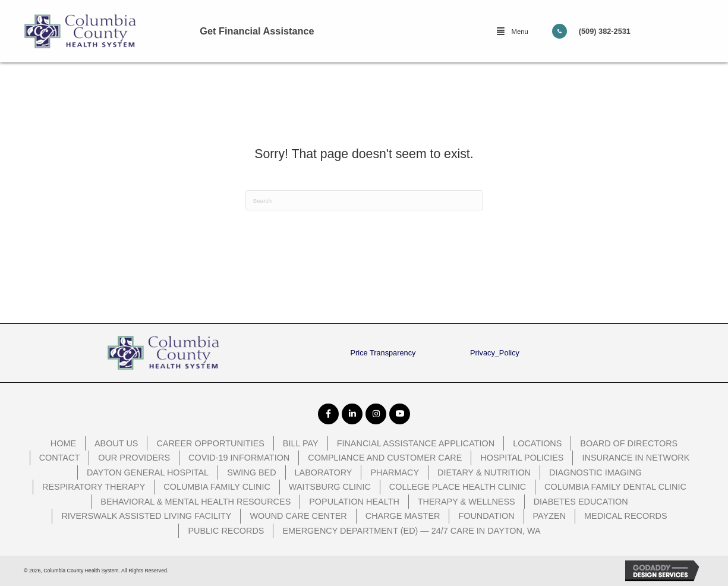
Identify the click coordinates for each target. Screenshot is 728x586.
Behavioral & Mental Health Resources (196, 502)
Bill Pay (301, 443)
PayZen (550, 516)
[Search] (364, 200)
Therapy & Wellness (467, 502)
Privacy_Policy (495, 353)
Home (63, 443)
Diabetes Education (581, 502)
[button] (512, 31)
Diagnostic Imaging (595, 472)
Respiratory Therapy (94, 487)
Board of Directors (629, 443)
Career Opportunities (210, 443)
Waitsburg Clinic (330, 487)
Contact (60, 458)
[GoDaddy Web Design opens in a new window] (665, 571)
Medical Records (626, 516)
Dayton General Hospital (148, 472)
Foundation (486, 516)
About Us (116, 443)
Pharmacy (395, 472)
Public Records (226, 531)
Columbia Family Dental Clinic (615, 487)
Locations (537, 443)
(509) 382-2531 (605, 31)
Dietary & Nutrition (484, 472)
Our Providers (134, 458)
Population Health (354, 502)
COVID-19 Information (239, 458)
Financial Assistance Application (416, 443)
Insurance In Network (636, 458)
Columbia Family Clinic (217, 487)
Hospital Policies (522, 458)
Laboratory (324, 472)
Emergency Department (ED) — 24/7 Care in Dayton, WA (411, 531)
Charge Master (403, 516)
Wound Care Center (298, 516)
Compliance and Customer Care (385, 458)
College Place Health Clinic (458, 487)
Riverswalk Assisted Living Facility (146, 516)
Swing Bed (251, 472)
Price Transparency (383, 353)
